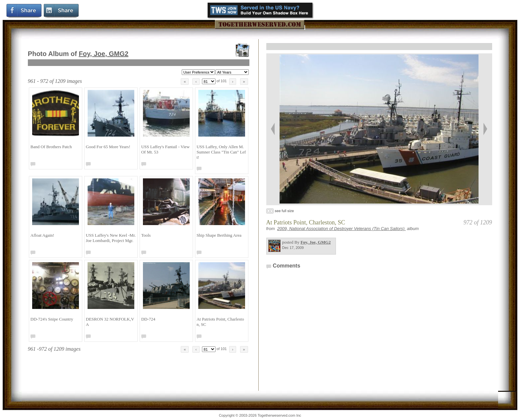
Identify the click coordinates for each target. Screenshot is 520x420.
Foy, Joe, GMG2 (104, 54)
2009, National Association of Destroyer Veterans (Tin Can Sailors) (342, 229)
